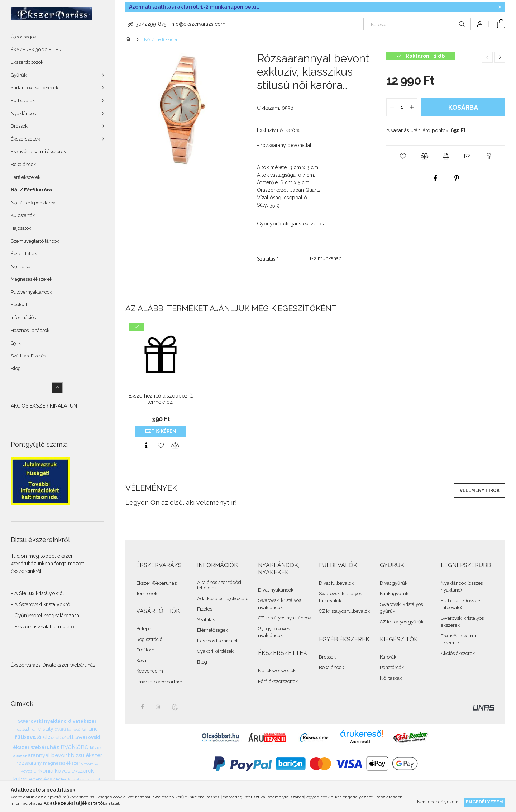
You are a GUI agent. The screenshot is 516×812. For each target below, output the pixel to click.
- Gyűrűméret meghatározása (45, 616)
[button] (403, 156)
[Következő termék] (500, 57)
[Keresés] (417, 24)
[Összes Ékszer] (129, 39)
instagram (158, 707)
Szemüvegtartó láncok (35, 241)
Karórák (388, 657)
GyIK (16, 343)
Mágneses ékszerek (32, 279)
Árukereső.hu (362, 742)
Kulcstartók (23, 215)
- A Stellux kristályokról (37, 593)
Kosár (142, 661)
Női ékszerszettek (277, 671)
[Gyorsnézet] (146, 446)
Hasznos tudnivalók (218, 641)
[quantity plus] (412, 107)
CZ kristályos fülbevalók (344, 611)
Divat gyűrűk (394, 583)
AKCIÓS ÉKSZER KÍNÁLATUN (44, 406)
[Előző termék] (487, 57)
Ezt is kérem (161, 431)
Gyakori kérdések (215, 651)
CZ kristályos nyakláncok (285, 618)
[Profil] (480, 24)
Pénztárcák (392, 667)
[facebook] (435, 178)
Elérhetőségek (212, 630)
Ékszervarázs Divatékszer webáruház (53, 665)
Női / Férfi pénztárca (33, 203)
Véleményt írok (480, 490)
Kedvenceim (150, 671)
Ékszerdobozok (27, 62)
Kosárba (463, 107)
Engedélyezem (484, 802)
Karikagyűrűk (394, 593)
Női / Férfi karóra (31, 190)
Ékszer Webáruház (156, 583)
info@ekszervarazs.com (198, 24)
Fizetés (205, 609)
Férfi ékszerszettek (278, 681)
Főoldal (19, 305)
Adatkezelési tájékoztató (223, 599)
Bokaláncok (23, 164)
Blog (16, 368)
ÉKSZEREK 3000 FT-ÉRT (37, 50)
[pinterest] (457, 178)
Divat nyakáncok (276, 590)
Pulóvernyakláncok (31, 292)
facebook (142, 707)
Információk (23, 317)
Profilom (145, 650)
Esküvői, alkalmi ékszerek (38, 151)
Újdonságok (23, 37)
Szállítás (206, 620)
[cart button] (497, 24)
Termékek (147, 593)
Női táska (21, 267)
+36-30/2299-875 (146, 24)
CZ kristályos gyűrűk (402, 622)
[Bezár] (500, 7)
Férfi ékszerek (26, 177)
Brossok (327, 657)
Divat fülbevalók (336, 583)
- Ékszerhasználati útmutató (42, 627)
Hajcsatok (21, 228)
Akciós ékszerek (458, 653)
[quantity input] (402, 107)
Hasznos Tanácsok (30, 330)
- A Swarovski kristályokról (41, 604)
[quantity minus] (392, 107)
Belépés (145, 629)
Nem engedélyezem (438, 802)
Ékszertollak (24, 254)
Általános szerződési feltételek (219, 585)
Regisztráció (149, 639)
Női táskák (391, 678)
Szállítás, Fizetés (28, 356)
